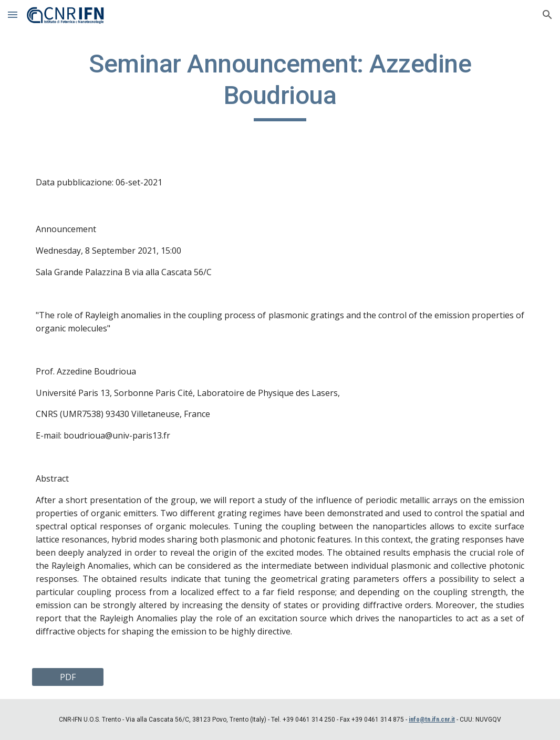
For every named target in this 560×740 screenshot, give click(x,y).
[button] (13, 14)
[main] (280, 85)
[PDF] (68, 677)
